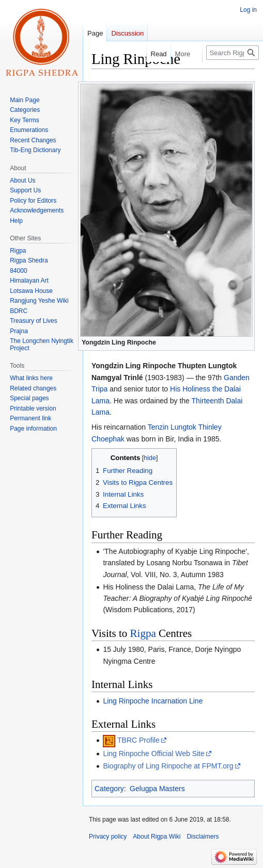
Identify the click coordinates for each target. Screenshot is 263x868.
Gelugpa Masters (157, 789)
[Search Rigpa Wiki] (233, 53)
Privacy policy (108, 837)
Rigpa (143, 633)
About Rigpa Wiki (157, 837)
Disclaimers (203, 837)
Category (109, 789)
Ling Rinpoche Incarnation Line (153, 701)
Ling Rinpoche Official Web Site (153, 754)
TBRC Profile (138, 740)
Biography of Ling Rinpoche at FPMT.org (168, 766)
